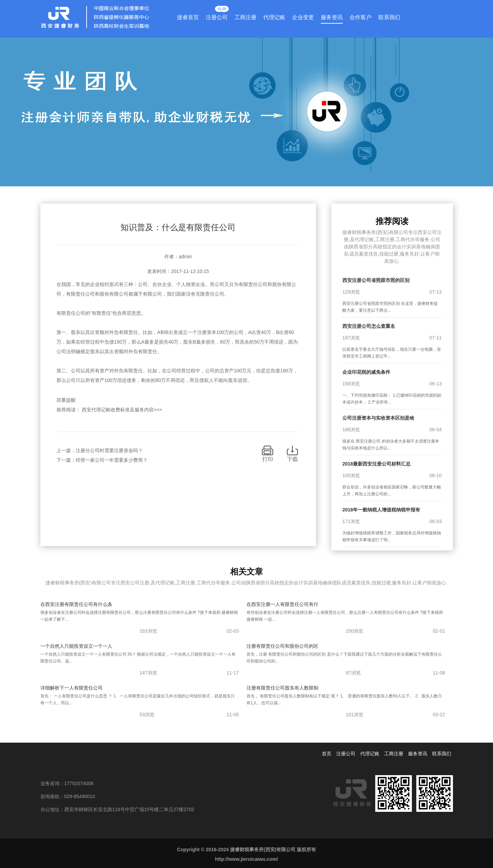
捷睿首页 (188, 17)
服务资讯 (332, 17)
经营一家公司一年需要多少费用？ (112, 460)
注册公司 (217, 16)
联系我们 (389, 17)
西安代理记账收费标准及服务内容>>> (122, 410)
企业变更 (303, 17)
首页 (327, 754)
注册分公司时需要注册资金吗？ (109, 450)
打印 (268, 459)
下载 (292, 459)
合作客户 (361, 17)
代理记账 (274, 17)
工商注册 (245, 17)
